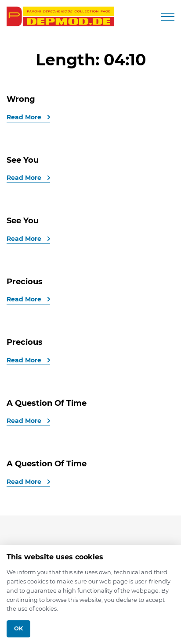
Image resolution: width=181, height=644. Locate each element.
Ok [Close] (18, 628)
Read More (25, 117)
